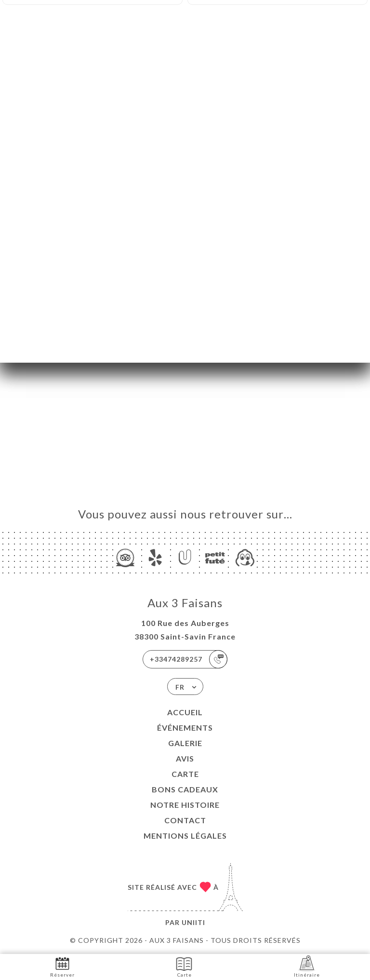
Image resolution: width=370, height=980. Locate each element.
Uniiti (193, 922)
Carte (185, 774)
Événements (185, 728)
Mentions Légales (185, 836)
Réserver (62, 966)
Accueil (185, 712)
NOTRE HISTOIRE (185, 805)
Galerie (185, 743)
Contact (185, 820)
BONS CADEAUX (185, 789)
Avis (185, 758)
